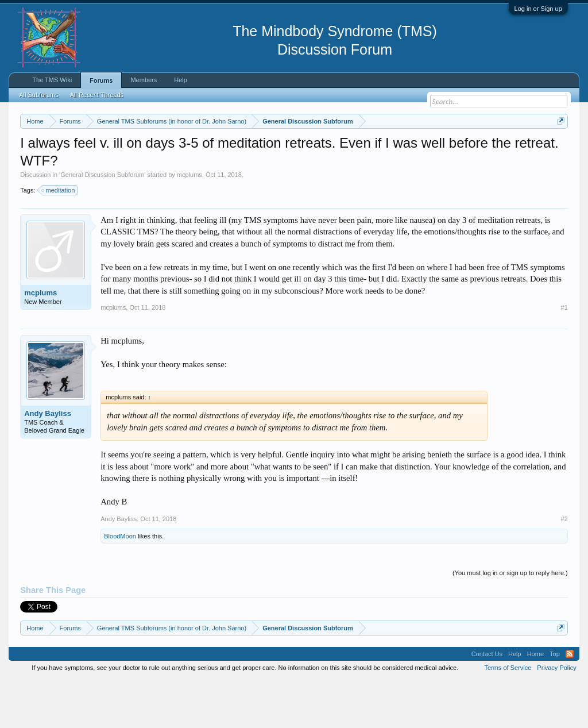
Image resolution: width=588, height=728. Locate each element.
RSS (570, 702)
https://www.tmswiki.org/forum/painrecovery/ (125, 161)
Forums (101, 80)
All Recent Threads (97, 95)
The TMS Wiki (52, 80)
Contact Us (487, 702)
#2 (564, 566)
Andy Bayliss (48, 461)
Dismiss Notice (558, 148)
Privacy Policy (556, 715)
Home (535, 702)
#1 (564, 355)
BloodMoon (120, 583)
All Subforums (38, 95)
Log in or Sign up (538, 9)
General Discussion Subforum (102, 222)
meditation (59, 237)
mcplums (189, 222)
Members (144, 80)
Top (555, 702)
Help (181, 80)
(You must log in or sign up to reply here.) (510, 620)
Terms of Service (508, 715)
